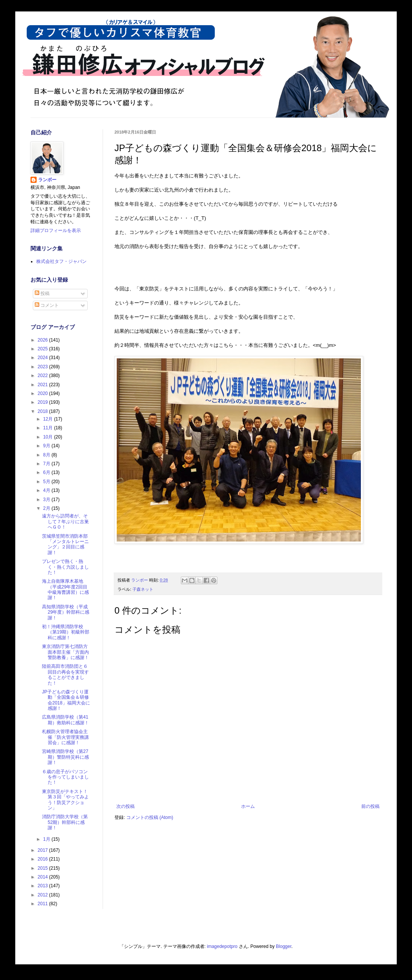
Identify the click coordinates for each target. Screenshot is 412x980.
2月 (47, 508)
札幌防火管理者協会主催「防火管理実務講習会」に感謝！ (65, 737)
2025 (43, 349)
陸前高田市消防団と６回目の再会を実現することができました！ (65, 675)
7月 (47, 464)
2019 (43, 402)
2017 (43, 850)
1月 (47, 839)
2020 (43, 393)
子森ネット (143, 589)
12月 (49, 419)
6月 (47, 472)
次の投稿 (126, 806)
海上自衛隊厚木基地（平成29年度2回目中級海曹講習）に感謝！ (65, 589)
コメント (47, 305)
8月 (47, 455)
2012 (43, 895)
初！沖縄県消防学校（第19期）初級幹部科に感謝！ (66, 632)
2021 (43, 385)
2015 (43, 868)
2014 (43, 877)
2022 (43, 376)
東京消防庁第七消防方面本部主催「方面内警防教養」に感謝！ (65, 652)
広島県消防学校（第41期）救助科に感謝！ (65, 720)
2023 (43, 367)
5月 (47, 482)
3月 (47, 500)
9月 (47, 446)
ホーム (248, 806)
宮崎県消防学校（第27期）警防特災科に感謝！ (65, 757)
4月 (47, 490)
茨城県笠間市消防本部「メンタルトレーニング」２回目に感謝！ (65, 544)
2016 (43, 859)
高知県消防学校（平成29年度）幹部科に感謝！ (66, 612)
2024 (43, 358)
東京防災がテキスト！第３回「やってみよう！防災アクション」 (65, 800)
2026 (43, 340)
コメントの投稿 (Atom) (150, 817)
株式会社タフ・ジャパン (61, 261)
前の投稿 (370, 806)
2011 (43, 904)
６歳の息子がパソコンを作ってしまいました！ (65, 777)
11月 (49, 428)
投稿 (42, 293)
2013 (43, 886)
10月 (49, 437)
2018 (43, 411)
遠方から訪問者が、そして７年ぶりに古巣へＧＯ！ (65, 521)
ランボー (47, 180)
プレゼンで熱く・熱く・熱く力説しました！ (65, 567)
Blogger (284, 946)
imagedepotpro (222, 946)
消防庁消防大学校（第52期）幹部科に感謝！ (65, 822)
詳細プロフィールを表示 (56, 230)
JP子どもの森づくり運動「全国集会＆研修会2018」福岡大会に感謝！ (66, 700)
